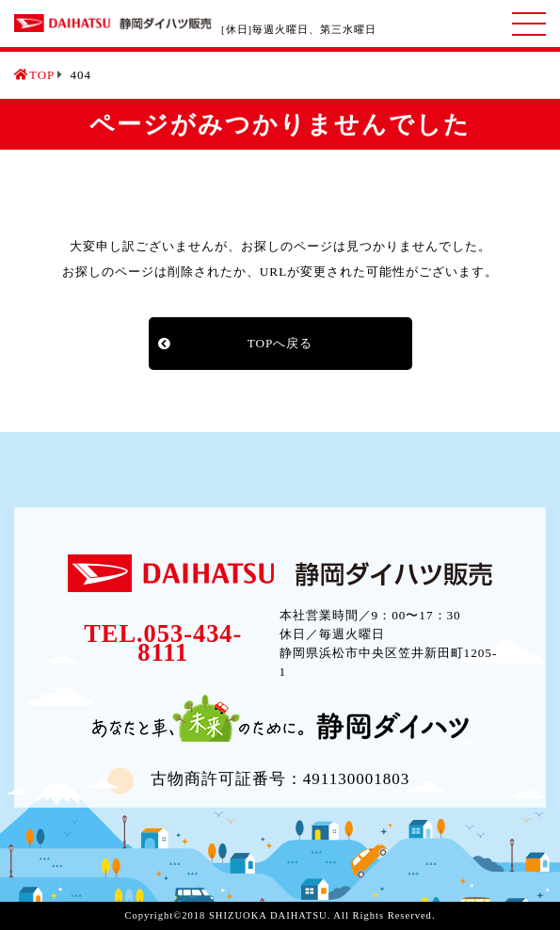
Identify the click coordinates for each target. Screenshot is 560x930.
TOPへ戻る (280, 343)
